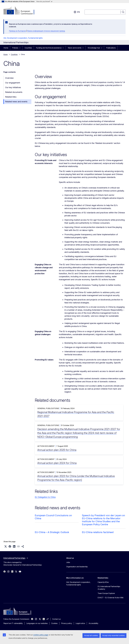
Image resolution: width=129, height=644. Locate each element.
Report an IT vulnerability (13, 623)
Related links (11, 97)
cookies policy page (41, 635)
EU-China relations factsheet (98, 532)
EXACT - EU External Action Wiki (111, 598)
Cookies (54, 623)
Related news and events (16, 102)
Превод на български (17, 31)
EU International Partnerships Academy (109, 588)
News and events (75, 48)
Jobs (68, 562)
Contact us (56, 619)
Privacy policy (67, 623)
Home (6, 48)
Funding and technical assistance (49, 48)
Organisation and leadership (77, 567)
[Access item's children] (21, 48)
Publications (111, 48)
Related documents (14, 92)
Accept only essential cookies (113, 635)
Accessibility (93, 623)
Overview (9, 78)
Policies (15, 48)
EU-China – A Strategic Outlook (52, 532)
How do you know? (44, 1)
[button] (6, 546)
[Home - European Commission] (21, 11)
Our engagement (13, 83)
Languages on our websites (37, 623)
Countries (28, 48)
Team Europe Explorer (106, 593)
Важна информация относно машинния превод (46, 31)
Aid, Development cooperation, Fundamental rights (23, 38)
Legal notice (80, 623)
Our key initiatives (13, 87)
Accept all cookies (91, 635)
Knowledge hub (94, 48)
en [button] (77, 12)
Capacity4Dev (103, 582)
